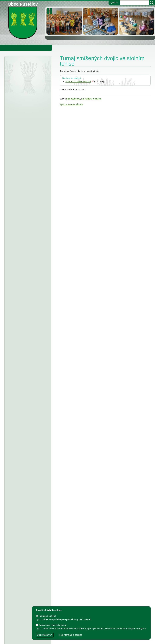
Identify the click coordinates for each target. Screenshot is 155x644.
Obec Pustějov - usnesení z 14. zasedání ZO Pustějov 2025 (24, 212)
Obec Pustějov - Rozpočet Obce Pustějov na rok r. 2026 (26, 187)
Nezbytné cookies (46, 616)
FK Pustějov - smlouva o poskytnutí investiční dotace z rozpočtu (26, 316)
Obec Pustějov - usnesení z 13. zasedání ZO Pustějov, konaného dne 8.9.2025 (28, 294)
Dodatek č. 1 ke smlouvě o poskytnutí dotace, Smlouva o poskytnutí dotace (27, 391)
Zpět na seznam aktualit (72, 104)
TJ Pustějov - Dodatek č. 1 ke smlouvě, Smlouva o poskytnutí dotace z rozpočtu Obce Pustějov (27, 403)
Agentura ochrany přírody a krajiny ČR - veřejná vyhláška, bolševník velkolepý (28, 98)
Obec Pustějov (23, 4)
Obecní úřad (8, 48)
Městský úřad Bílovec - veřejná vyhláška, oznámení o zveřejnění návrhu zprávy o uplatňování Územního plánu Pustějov (26, 115)
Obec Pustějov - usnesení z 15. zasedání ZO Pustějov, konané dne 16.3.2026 (28, 165)
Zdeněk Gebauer (102, 640)
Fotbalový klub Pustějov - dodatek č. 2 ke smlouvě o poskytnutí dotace (27, 256)
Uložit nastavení (45, 635)
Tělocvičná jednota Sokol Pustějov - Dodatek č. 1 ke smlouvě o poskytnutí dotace (27, 281)
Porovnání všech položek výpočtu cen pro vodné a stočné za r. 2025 (28, 153)
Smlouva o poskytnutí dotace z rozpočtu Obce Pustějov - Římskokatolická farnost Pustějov (27, 578)
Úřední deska (23, 63)
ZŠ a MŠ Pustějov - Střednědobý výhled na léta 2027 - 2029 (27, 225)
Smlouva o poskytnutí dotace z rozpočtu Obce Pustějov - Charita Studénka (27, 140)
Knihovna (51, 48)
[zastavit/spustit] (50, 11)
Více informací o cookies (70, 635)
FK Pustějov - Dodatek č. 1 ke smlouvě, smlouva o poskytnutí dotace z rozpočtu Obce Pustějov (27, 416)
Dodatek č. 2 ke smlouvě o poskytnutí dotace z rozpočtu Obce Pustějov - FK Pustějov (28, 528)
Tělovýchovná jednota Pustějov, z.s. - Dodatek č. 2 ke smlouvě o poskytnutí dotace (26, 269)
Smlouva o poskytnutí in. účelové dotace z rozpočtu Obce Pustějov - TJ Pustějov (27, 553)
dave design (61, 640)
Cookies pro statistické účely (51, 625)
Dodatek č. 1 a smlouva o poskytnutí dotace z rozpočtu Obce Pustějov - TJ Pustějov (27, 540)
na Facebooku (73, 99)
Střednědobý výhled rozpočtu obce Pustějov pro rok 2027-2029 (25, 200)
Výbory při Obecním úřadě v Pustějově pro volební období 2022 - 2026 (25, 499)
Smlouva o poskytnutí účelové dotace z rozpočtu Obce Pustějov (26, 429)
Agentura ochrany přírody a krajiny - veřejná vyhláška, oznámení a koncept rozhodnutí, (28, 73)
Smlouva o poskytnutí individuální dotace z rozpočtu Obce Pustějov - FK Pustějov (27, 566)
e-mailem (97, 99)
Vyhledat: (114, 3)
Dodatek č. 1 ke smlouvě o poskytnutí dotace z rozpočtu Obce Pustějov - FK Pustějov (28, 591)
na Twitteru (87, 99)
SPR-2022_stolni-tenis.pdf (78, 82)
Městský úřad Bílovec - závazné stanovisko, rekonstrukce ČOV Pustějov (26, 86)
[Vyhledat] (152, 3)
